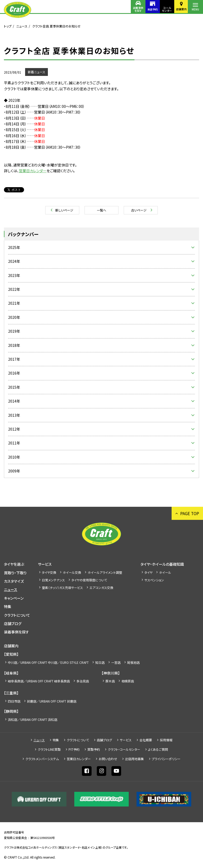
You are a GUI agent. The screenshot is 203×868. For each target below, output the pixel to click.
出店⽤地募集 (134, 759)
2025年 (14, 247)
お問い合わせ (108, 759)
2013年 (14, 415)
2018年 (14, 345)
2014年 (14, 401)
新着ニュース (36, 72)
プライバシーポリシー (166, 759)
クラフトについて (17, 615)
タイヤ (148, 572)
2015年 (14, 387)
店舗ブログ (13, 624)
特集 (8, 607)
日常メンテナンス (53, 580)
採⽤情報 (166, 740)
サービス (45, 564)
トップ (8, 26)
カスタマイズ (14, 581)
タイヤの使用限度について (89, 580)
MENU (195, 9)
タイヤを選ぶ (14, 564)
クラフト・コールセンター (124, 749)
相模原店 (128, 681)
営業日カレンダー (33, 171)
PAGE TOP (189, 513)
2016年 (14, 373)
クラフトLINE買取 (49, 749)
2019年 (14, 331)
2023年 (14, 275)
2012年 (14, 429)
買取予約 (94, 749)
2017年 (14, 359)
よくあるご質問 (158, 749)
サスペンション (154, 580)
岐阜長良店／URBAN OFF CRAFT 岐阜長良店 (39, 681)
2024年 (14, 261)
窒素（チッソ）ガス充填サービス (62, 588)
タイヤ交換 (49, 572)
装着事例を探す (135, 9)
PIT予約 (74, 749)
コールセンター (165, 9)
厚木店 (110, 681)
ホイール (165, 572)
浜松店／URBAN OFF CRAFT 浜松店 (33, 719)
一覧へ (101, 210)
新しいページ (64, 210)
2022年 (14, 289)
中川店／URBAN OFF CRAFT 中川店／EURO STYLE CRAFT (48, 662)
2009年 (14, 471)
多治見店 (83, 681)
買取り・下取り (15, 573)
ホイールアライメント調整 (105, 572)
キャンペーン (14, 598)
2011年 (14, 443)
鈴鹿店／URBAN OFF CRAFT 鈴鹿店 (52, 701)
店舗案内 (180, 9)
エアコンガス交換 (101, 588)
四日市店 (14, 701)
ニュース (22, 26)
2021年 (14, 303)
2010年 (14, 457)
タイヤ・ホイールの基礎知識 (162, 564)
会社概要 (146, 740)
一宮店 (116, 662)
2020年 (14, 317)
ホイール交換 (72, 572)
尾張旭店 (133, 662)
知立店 (100, 662)
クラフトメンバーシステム (42, 759)
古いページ (139, 210)
